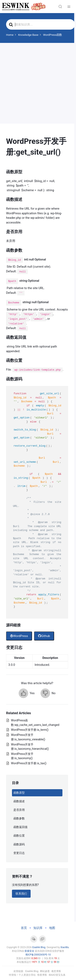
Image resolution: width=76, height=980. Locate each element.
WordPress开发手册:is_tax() (29, 763)
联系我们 (21, 894)
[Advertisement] (38, 83)
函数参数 (19, 818)
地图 (52, 928)
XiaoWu (65, 947)
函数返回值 (20, 827)
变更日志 (19, 853)
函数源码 (19, 844)
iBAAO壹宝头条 (57, 975)
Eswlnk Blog (39, 947)
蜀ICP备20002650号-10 (38, 955)
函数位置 (19, 836)
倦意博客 (56, 971)
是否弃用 (19, 810)
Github (44, 636)
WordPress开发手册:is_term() (30, 730)
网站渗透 (45, 971)
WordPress (19, 636)
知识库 (38, 928)
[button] (27, 693)
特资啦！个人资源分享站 (22, 975)
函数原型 (19, 793)
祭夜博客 (42, 975)
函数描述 (19, 801)
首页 (24, 928)
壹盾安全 (30, 951)
